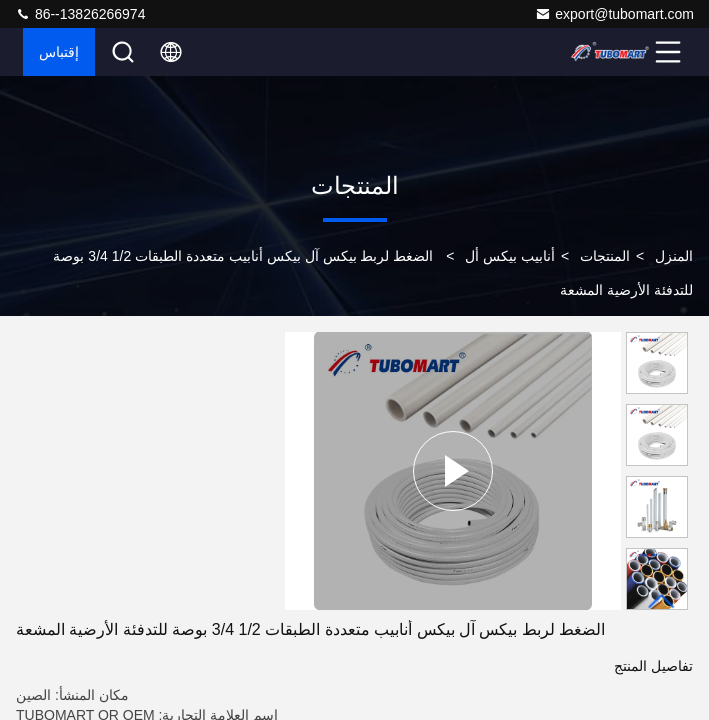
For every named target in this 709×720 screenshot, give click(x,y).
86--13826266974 (80, 14)
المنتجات (605, 256)
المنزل (674, 256)
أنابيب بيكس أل (510, 256)
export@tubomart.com (614, 14)
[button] (662, 601)
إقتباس (59, 52)
